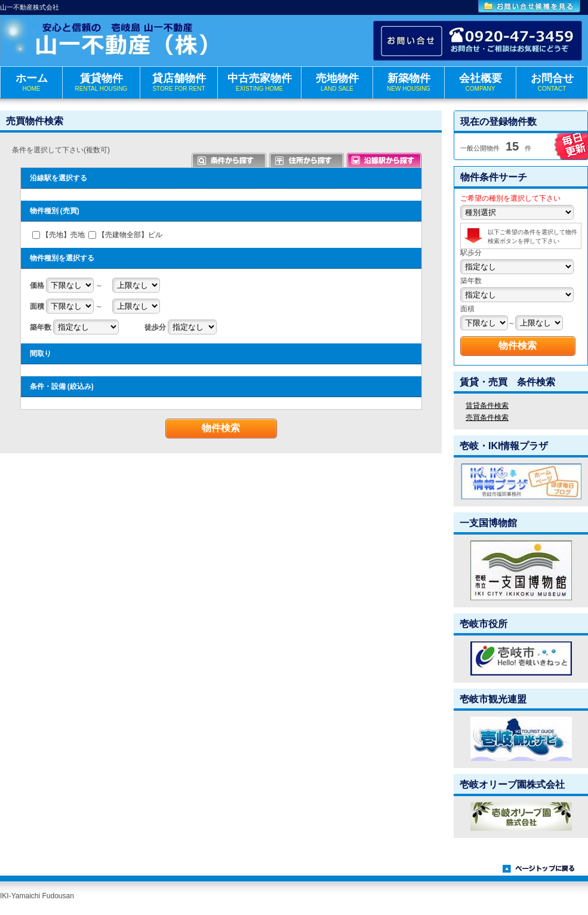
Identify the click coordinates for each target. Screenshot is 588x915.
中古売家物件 (259, 82)
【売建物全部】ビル (130, 235)
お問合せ (552, 82)
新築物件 (409, 82)
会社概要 (480, 82)
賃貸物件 (101, 82)
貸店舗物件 (179, 82)
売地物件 (337, 82)
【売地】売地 (63, 235)
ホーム (31, 82)
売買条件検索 (487, 417)
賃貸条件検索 (487, 406)
